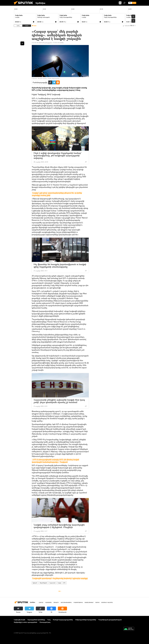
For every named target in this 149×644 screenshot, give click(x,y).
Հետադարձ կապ (45, 622)
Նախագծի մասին (19, 620)
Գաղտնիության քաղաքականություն (110, 620)
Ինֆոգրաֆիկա (78, 602)
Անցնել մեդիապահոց (53, 78)
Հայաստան (52, 583)
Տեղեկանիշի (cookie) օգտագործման (25, 622)
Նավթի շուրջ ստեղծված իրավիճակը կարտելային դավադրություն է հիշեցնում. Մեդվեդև (59, 526)
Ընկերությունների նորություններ (86, 620)
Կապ (49, 620)
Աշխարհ (35, 583)
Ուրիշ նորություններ (66, 17)
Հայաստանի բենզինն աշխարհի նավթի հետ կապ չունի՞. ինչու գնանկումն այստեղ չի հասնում (59, 401)
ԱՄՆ (64, 583)
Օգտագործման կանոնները (36, 620)
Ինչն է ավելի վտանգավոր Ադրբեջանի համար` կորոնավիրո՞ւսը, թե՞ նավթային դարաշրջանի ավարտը (58, 156)
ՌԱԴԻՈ (97, 602)
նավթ (59, 583)
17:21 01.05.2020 (37, 43)
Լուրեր (17, 17)
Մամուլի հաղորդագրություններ (63, 620)
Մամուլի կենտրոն (107, 602)
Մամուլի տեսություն (43, 17)
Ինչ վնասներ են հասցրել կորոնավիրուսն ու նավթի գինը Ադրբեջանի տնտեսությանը (60, 266)
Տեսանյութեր (89, 602)
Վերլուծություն (43, 583)
